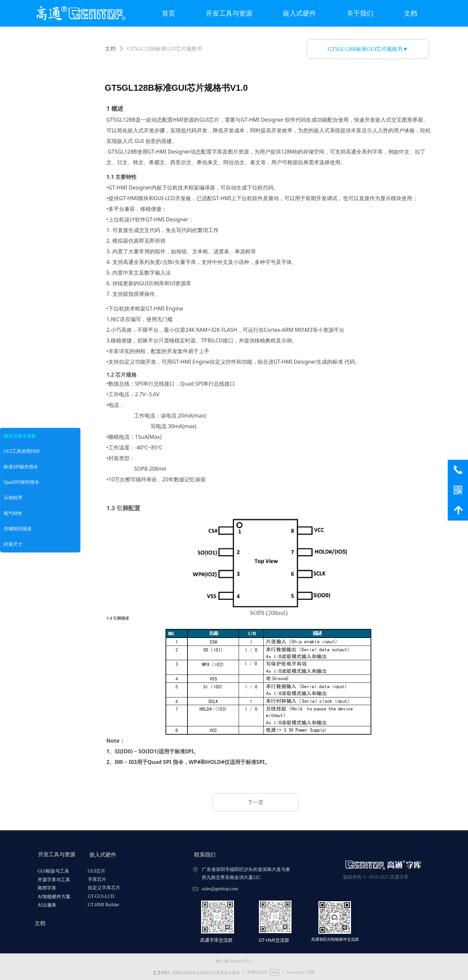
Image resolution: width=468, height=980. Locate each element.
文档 (110, 49)
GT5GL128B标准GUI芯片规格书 (165, 49)
